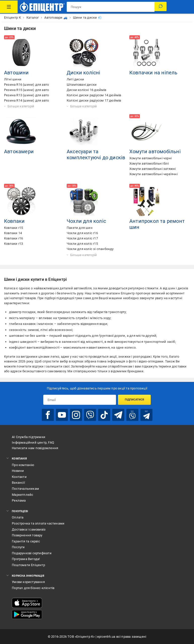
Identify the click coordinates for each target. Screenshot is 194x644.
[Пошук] (161, 7)
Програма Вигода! (26, 559)
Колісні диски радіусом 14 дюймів (94, 95)
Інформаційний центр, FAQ (33, 442)
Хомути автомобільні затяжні (152, 169)
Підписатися (134, 400)
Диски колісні (84, 73)
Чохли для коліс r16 (82, 233)
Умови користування (28, 582)
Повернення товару (27, 535)
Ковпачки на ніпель (153, 73)
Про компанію (23, 465)
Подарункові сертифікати (32, 553)
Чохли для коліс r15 (82, 244)
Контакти (19, 477)
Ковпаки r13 (13, 244)
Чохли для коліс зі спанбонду (90, 249)
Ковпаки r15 (13, 228)
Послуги (18, 547)
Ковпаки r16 (13, 238)
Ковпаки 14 (13, 233)
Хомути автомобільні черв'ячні (153, 174)
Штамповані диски (82, 85)
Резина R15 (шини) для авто (26, 90)
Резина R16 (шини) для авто (26, 85)
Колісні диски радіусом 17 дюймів (94, 100)
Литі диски (75, 79)
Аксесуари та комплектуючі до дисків (96, 155)
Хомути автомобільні (155, 151)
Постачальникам (25, 489)
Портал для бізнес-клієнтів (33, 588)
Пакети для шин (80, 228)
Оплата (18, 517)
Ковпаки (14, 221)
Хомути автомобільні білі (149, 163)
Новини (18, 471)
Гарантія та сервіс (26, 541)
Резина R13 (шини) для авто (26, 95)
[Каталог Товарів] (9, 7)
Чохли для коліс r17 (82, 238)
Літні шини (13, 79)
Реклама (19, 500)
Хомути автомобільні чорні (150, 158)
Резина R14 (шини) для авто (26, 100)
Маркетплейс (23, 495)
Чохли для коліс (86, 221)
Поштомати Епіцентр (28, 565)
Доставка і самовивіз (29, 529)
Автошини (16, 73)
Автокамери (19, 151)
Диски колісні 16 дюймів (87, 90)
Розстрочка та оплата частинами (38, 523)
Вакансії (18, 483)
